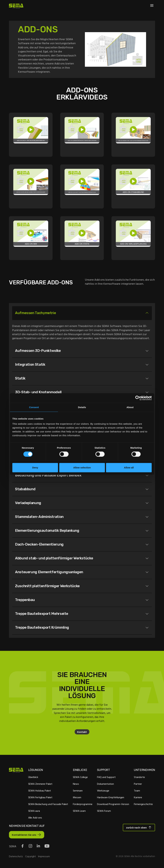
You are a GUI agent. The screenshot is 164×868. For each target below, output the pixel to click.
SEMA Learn (79, 812)
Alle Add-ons (35, 819)
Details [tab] (82, 407)
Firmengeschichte (143, 805)
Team (137, 791)
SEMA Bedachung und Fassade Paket (48, 805)
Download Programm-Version (113, 805)
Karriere (138, 798)
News (76, 785)
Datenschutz (16, 857)
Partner (138, 785)
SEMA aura (34, 812)
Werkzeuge (103, 791)
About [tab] (130, 407)
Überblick (33, 778)
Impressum (44, 857)
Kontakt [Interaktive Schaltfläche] (82, 733)
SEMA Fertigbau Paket (40, 798)
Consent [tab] (34, 407)
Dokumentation (105, 785)
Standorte (139, 778)
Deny (35, 468)
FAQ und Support (106, 778)
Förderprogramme (83, 805)
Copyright (31, 857)
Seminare (78, 791)
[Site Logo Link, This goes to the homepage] (16, 6)
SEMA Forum (104, 812)
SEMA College (80, 778)
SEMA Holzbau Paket (40, 791)
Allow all (129, 468)
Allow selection (82, 468)
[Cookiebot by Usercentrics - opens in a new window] (138, 398)
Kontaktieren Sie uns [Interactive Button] (24, 836)
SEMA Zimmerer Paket (40, 785)
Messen (77, 798)
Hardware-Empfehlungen (111, 798)
